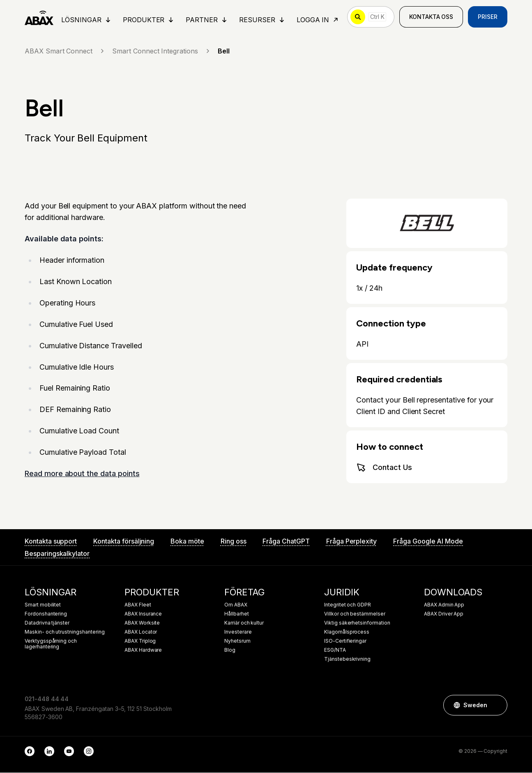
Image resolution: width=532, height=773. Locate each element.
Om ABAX (236, 605)
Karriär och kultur (244, 623)
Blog (230, 650)
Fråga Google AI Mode (428, 542)
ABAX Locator (141, 632)
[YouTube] (69, 752)
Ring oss (234, 542)
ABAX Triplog (140, 641)
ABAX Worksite (142, 623)
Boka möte (187, 542)
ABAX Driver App (444, 614)
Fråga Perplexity (351, 542)
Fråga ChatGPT (286, 542)
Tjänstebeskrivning (347, 660)
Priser (488, 17)
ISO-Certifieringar (345, 641)
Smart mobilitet (43, 605)
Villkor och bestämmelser (355, 614)
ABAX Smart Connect (65, 51)
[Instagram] (89, 752)
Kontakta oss (431, 17)
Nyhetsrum (237, 641)
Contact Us (384, 468)
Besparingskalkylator (57, 554)
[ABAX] (39, 17)
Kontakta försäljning (124, 542)
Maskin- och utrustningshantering (64, 632)
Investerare (238, 632)
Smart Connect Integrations (162, 51)
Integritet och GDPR (348, 605)
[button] (497, 706)
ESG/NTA (335, 650)
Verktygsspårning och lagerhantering (51, 644)
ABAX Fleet (138, 605)
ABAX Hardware (143, 650)
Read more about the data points (82, 474)
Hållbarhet (237, 614)
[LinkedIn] (49, 752)
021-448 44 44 (47, 699)
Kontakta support (51, 542)
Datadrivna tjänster (47, 623)
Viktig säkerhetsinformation (357, 623)
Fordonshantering (46, 614)
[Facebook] (30, 752)
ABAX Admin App (444, 605)
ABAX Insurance (143, 614)
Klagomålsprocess (347, 632)
